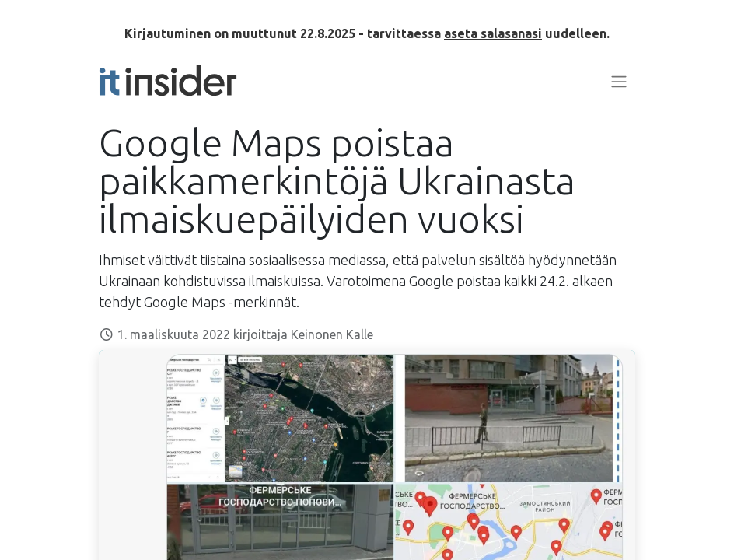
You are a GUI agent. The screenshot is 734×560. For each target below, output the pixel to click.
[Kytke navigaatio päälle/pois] (619, 81)
